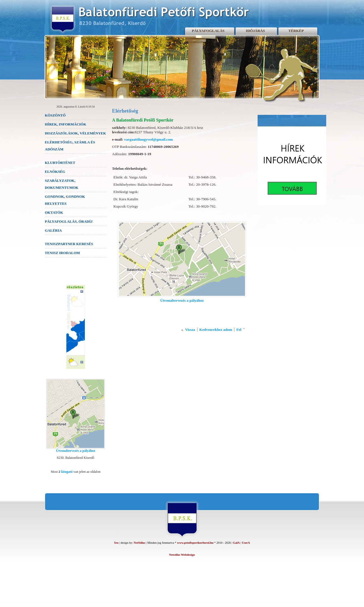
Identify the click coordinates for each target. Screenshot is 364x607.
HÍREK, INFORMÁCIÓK (66, 124)
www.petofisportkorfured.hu (195, 543)
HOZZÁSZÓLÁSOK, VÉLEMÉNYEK (75, 133)
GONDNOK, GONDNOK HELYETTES (65, 200)
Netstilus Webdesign (182, 555)
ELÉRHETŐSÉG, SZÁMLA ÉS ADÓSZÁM (70, 146)
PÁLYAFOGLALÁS (208, 31)
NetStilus (139, 543)
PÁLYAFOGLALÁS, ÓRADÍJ (69, 221)
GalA (236, 543)
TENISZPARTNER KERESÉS (69, 244)
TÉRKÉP (296, 31)
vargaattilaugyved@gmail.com (148, 139)
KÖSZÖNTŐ (55, 115)
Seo (116, 543)
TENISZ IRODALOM (62, 253)
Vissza (190, 330)
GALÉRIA (53, 230)
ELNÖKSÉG (55, 172)
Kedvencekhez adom (216, 330)
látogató (67, 472)
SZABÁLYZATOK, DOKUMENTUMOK (62, 184)
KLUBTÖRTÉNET (60, 163)
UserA (246, 543)
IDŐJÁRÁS (255, 31)
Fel (239, 330)
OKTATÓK (54, 212)
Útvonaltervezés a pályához (76, 451)
